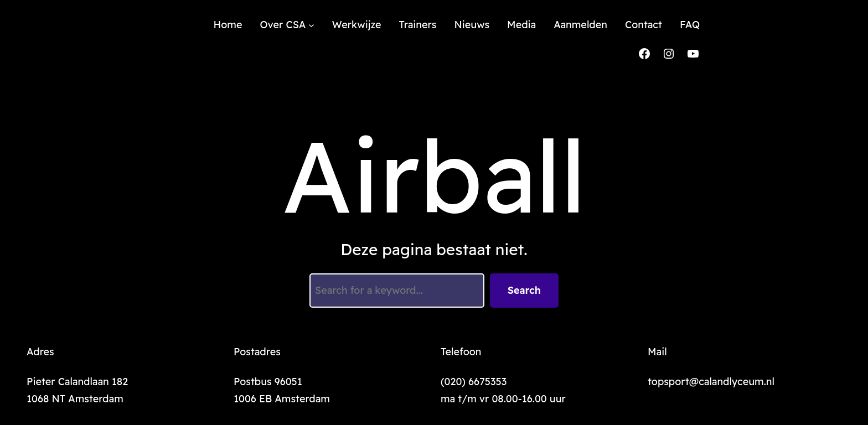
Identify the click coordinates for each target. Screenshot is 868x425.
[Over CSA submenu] (311, 25)
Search (524, 290)
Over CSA (283, 25)
